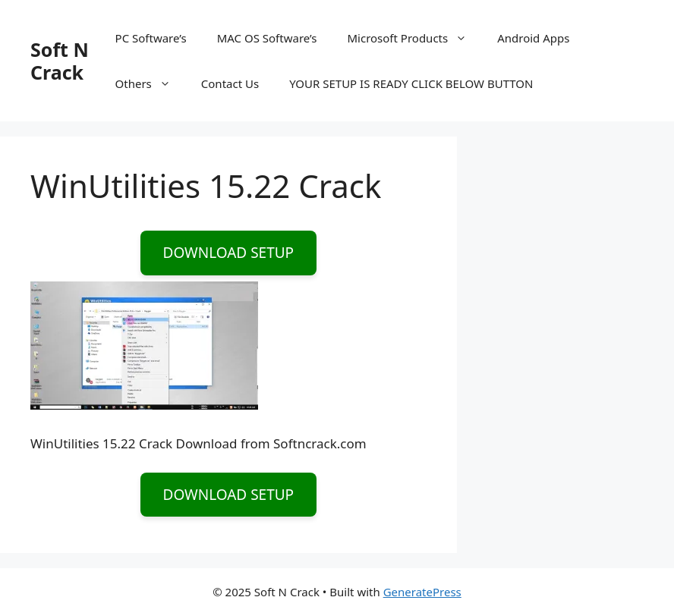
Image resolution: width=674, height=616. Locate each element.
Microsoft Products (414, 38)
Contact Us (230, 83)
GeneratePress (422, 592)
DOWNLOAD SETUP (229, 253)
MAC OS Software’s (267, 38)
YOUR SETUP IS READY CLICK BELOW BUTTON (411, 83)
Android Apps (533, 38)
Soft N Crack (60, 61)
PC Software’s (151, 38)
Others (151, 83)
